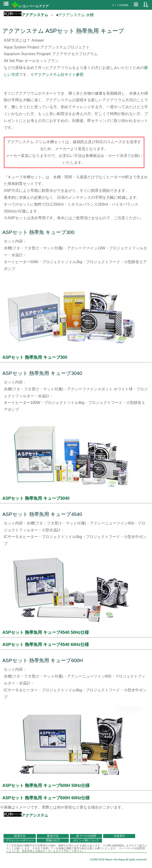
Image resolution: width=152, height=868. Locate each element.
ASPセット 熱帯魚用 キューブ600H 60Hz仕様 (46, 798)
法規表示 (119, 836)
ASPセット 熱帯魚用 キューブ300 (35, 357)
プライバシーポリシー (20, 840)
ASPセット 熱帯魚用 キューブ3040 (36, 498)
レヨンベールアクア (30, 6)
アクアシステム (26, 15)
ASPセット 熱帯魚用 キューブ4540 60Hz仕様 (46, 645)
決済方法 (20, 836)
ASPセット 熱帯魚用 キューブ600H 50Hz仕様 (46, 786)
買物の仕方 (53, 840)
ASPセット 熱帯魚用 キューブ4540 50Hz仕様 (46, 632)
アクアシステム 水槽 (76, 15)
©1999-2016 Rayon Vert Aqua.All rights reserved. (118, 859)
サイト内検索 (120, 5)
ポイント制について (86, 840)
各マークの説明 (86, 836)
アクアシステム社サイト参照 (59, 75)
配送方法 (53, 836)
